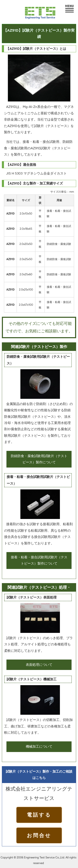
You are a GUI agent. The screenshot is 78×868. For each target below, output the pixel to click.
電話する (39, 815)
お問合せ (39, 835)
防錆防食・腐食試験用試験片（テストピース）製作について (39, 459)
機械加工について (39, 746)
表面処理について (39, 665)
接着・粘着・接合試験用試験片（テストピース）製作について (39, 560)
